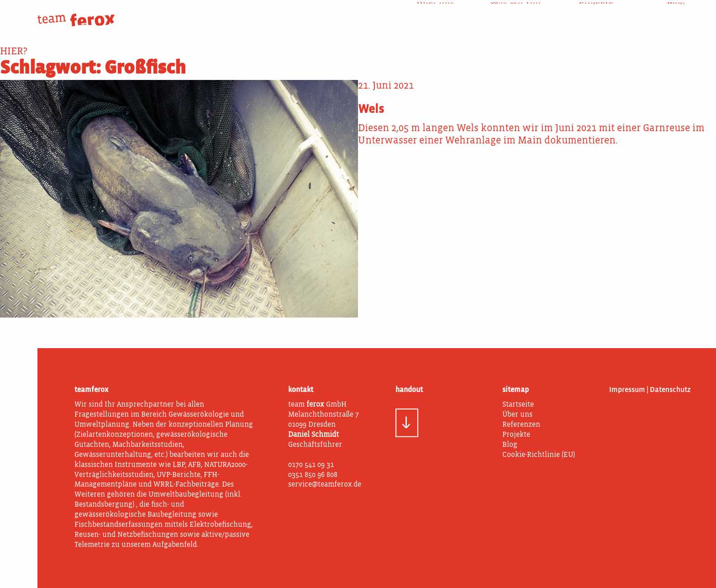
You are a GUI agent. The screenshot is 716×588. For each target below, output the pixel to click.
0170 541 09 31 (311, 465)
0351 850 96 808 (313, 475)
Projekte (596, 13)
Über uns (435, 13)
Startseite (518, 405)
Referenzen (521, 425)
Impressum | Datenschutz (650, 390)
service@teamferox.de (325, 485)
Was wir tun (516, 13)
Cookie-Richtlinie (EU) (539, 455)
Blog (676, 13)
